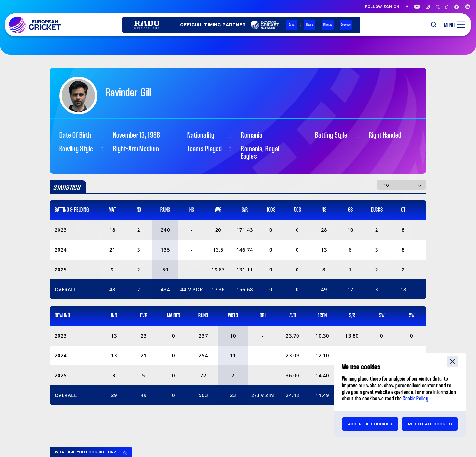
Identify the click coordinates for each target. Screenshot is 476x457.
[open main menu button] (452, 25)
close (452, 361)
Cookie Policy (416, 399)
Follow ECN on (382, 7)
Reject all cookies (430, 424)
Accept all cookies (370, 424)
